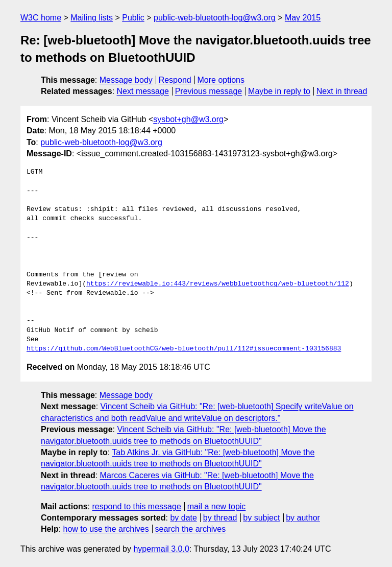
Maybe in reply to (279, 91)
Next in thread (342, 91)
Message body (126, 80)
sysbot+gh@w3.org (188, 119)
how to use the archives (106, 529)
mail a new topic (217, 506)
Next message (143, 91)
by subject (261, 518)
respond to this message (136, 506)
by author (303, 518)
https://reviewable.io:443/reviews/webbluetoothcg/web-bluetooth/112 (218, 284)
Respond (175, 80)
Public (133, 18)
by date (183, 518)
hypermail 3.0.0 (161, 549)
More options (221, 80)
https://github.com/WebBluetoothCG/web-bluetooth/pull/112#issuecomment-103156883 (184, 349)
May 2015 (303, 18)
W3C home (41, 18)
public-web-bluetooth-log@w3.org (215, 18)
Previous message (209, 91)
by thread (220, 518)
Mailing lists (92, 18)
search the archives (191, 529)
